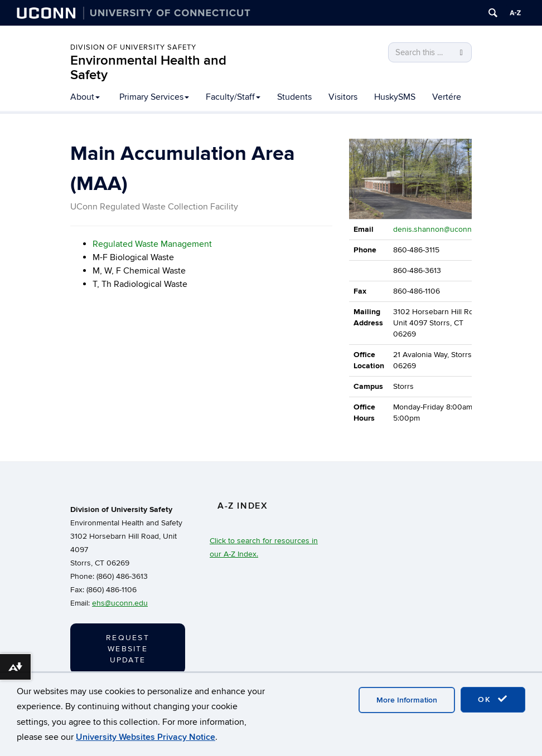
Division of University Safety (133, 47)
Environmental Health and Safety (148, 68)
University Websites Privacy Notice (146, 737)
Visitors (343, 97)
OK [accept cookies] (493, 699)
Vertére (447, 97)
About (85, 97)
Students (294, 97)
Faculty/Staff (233, 97)
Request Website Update (128, 649)
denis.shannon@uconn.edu (440, 229)
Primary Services (154, 97)
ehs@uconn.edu (120, 603)
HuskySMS (395, 97)
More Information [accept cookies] (407, 700)
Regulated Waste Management (152, 244)
